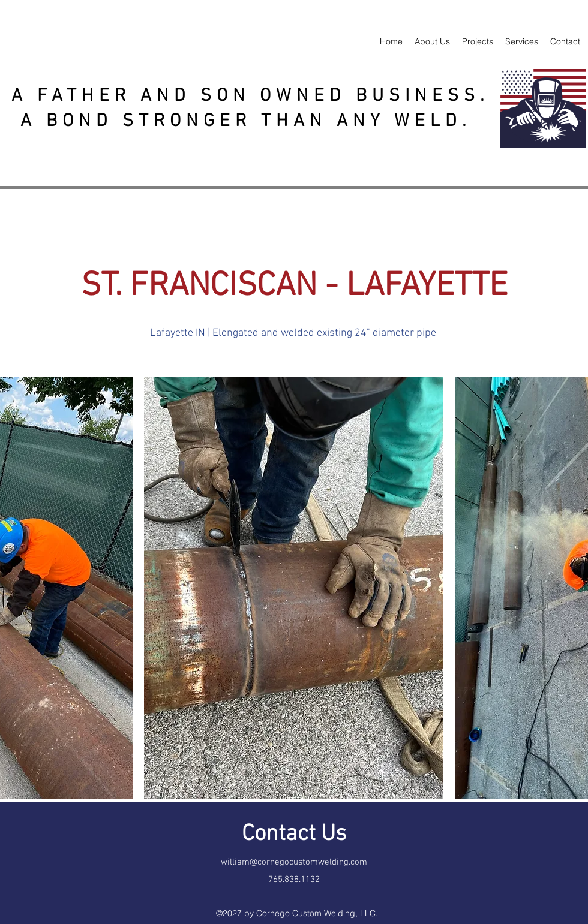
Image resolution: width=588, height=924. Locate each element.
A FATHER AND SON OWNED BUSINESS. (250, 96)
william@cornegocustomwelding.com (294, 862)
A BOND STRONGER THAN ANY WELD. (251, 121)
